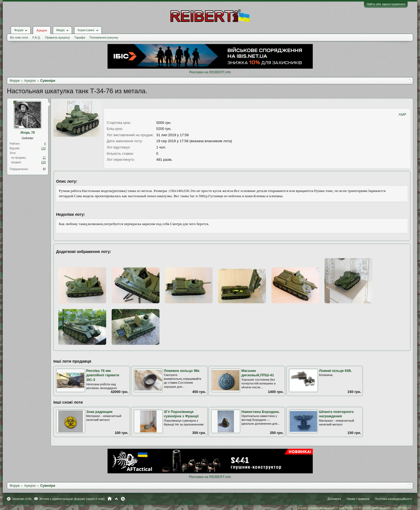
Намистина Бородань (260, 412)
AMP (402, 114)
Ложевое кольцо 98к (182, 371)
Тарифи (80, 37)
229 (43, 162)
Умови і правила (358, 499)
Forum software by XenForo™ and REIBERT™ (355, 508)
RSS (123, 499)
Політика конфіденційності (393, 499)
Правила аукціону (57, 37)
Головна (110, 499)
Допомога (334, 499)
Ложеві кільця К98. (335, 371)
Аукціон (42, 30)
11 (44, 158)
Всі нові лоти (19, 37)
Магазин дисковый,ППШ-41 (258, 373)
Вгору (116, 499)
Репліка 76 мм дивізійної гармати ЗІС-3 (103, 375)
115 (43, 148)
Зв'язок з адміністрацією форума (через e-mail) (72, 499)
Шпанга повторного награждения (336, 414)
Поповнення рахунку (104, 37)
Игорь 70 (28, 133)
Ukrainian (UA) (22, 499)
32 (44, 169)
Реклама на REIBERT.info (210, 72)
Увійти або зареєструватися (386, 4)
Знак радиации (99, 412)
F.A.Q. (37, 37)
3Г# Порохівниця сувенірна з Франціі (181, 414)
